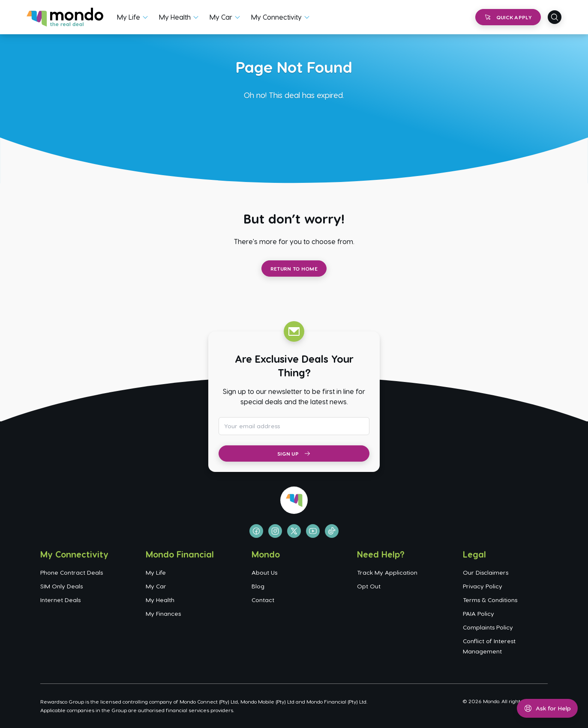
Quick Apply (508, 17)
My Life (129, 17)
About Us (264, 572)
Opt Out (369, 586)
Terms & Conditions (490, 600)
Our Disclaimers (486, 572)
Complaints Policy (488, 627)
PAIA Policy (478, 613)
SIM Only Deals (61, 586)
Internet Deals (60, 600)
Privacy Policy (483, 586)
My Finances (163, 613)
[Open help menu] (547, 708)
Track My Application (387, 572)
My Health (175, 17)
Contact (263, 600)
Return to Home (294, 269)
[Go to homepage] (65, 17)
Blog (258, 586)
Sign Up (294, 454)
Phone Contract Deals (72, 572)
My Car (221, 17)
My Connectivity (276, 17)
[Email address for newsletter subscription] (294, 426)
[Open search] (555, 17)
